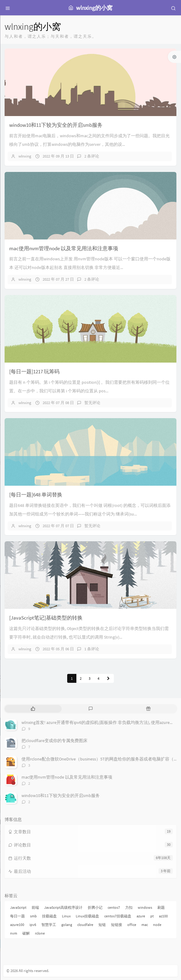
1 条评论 (92, 649)
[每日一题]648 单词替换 (36, 495)
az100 (163, 916)
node (157, 925)
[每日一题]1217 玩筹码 (34, 371)
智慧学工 (49, 925)
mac (145, 925)
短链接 (117, 925)
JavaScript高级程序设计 (63, 907)
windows (145, 907)
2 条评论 (92, 156)
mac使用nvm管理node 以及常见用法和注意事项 (64, 248)
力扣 (129, 907)
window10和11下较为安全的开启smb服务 (56, 125)
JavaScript (18, 907)
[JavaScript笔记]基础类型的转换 (46, 618)
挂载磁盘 (49, 916)
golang (67, 925)
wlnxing (25, 156)
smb (33, 916)
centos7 (114, 907)
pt (152, 916)
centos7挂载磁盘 (118, 916)
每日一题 (17, 916)
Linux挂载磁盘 (87, 916)
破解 (26, 933)
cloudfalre (85, 925)
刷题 (161, 907)
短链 (102, 925)
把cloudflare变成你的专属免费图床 (54, 741)
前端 (35, 907)
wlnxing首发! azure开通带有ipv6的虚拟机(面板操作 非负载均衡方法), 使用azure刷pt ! (101, 722)
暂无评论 (92, 403)
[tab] (33, 709)
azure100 (17, 925)
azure (141, 916)
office (132, 925)
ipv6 (33, 925)
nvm (14, 933)
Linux (66, 916)
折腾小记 (95, 907)
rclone (40, 933)
